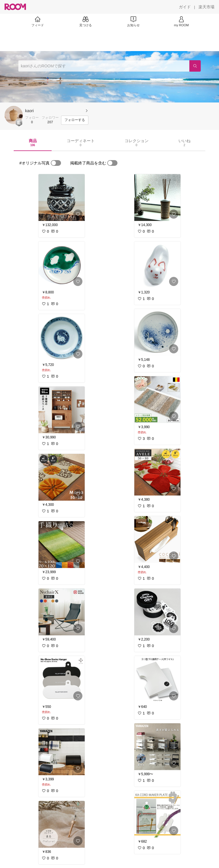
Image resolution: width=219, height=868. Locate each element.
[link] (62, 198)
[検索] (195, 66)
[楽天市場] (206, 7)
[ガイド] (185, 7)
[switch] (56, 163)
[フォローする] (75, 120)
